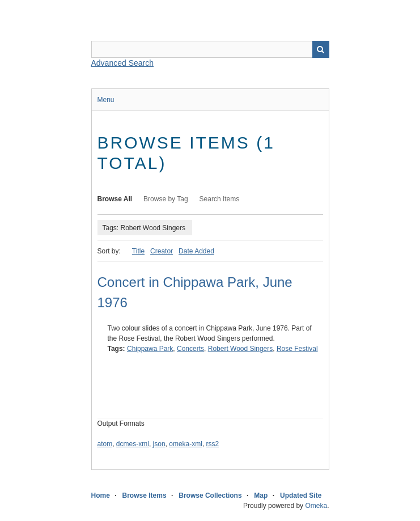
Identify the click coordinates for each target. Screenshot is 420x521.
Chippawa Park (150, 349)
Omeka (316, 506)
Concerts (190, 349)
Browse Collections (210, 495)
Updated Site (301, 495)
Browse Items (145, 495)
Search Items (220, 199)
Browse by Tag (166, 199)
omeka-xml (186, 444)
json (159, 444)
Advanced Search (123, 63)
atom (105, 444)
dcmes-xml (133, 444)
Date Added (196, 251)
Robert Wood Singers (241, 349)
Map (261, 495)
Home (101, 495)
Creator (162, 251)
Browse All (115, 199)
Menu (106, 100)
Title (138, 251)
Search (321, 49)
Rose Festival (297, 349)
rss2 (213, 444)
